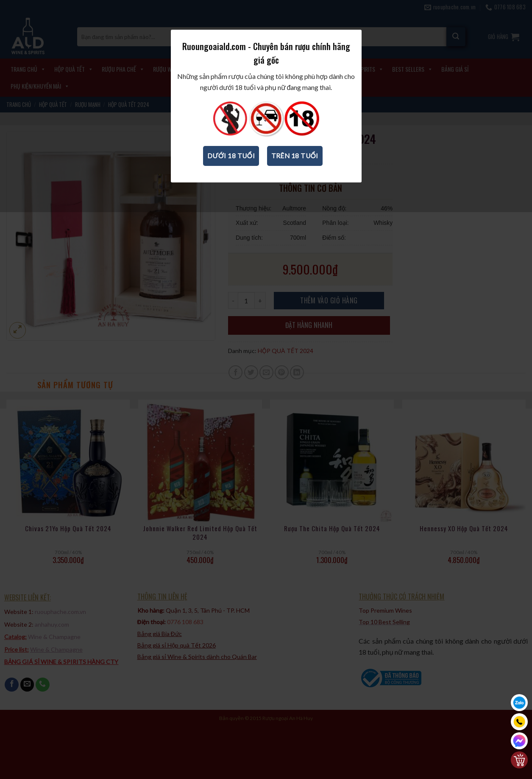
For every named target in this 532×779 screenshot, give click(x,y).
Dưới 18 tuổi (231, 156)
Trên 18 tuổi (295, 156)
